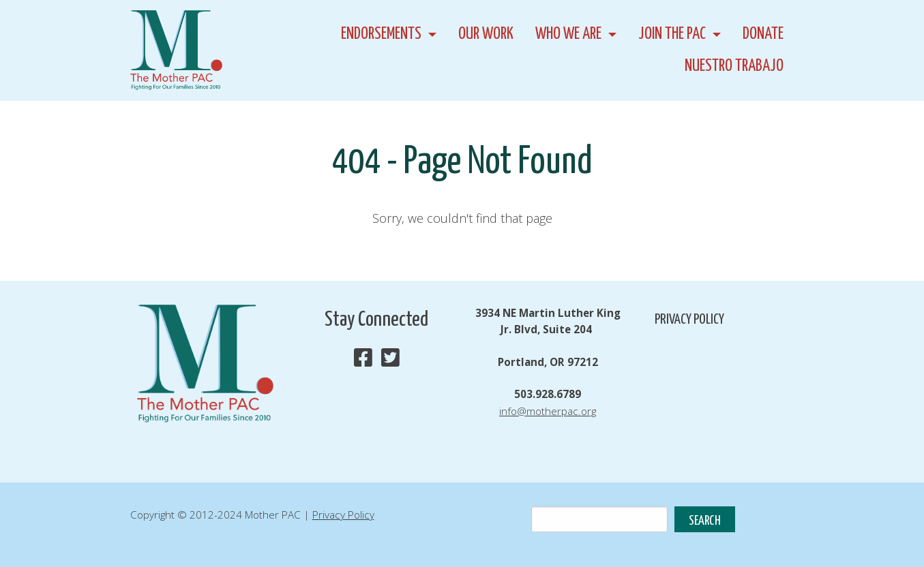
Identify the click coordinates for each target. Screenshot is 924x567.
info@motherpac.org (548, 411)
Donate (763, 34)
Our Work (486, 34)
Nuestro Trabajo (734, 66)
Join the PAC (672, 34)
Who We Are (568, 34)
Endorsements (381, 34)
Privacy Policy (689, 320)
